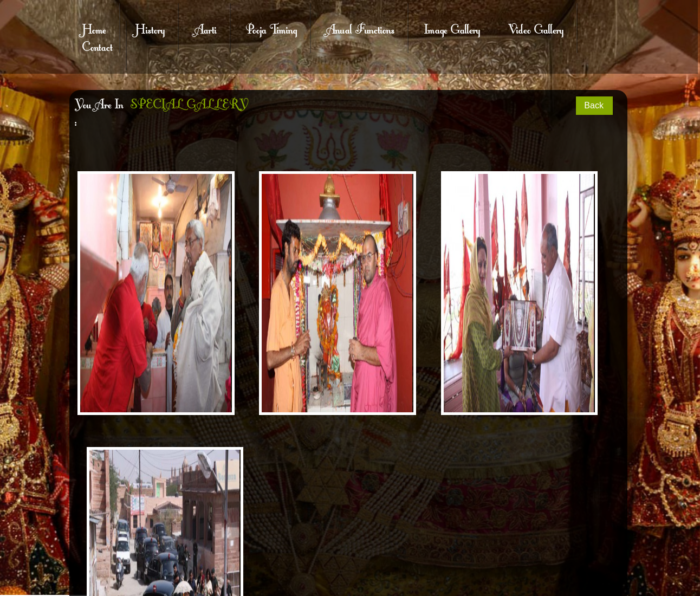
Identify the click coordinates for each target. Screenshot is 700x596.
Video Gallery (536, 28)
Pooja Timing (271, 28)
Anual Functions (360, 28)
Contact (98, 46)
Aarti (206, 28)
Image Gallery (452, 28)
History (150, 28)
